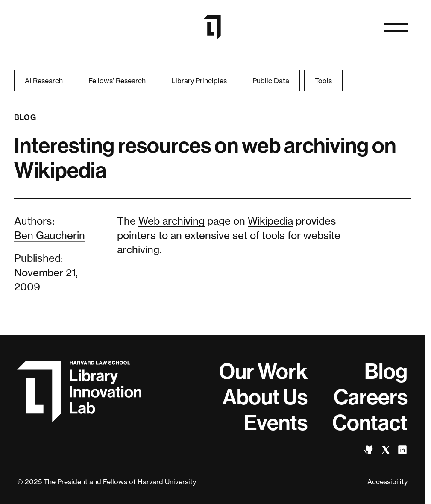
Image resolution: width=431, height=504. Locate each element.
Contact (370, 423)
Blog (25, 117)
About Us (265, 397)
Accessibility (387, 482)
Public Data (271, 81)
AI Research (44, 81)
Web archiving (172, 221)
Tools (323, 81)
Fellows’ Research (117, 81)
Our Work (263, 372)
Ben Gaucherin (50, 236)
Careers (371, 397)
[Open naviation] (396, 27)
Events (276, 423)
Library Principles (199, 81)
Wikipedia (270, 221)
